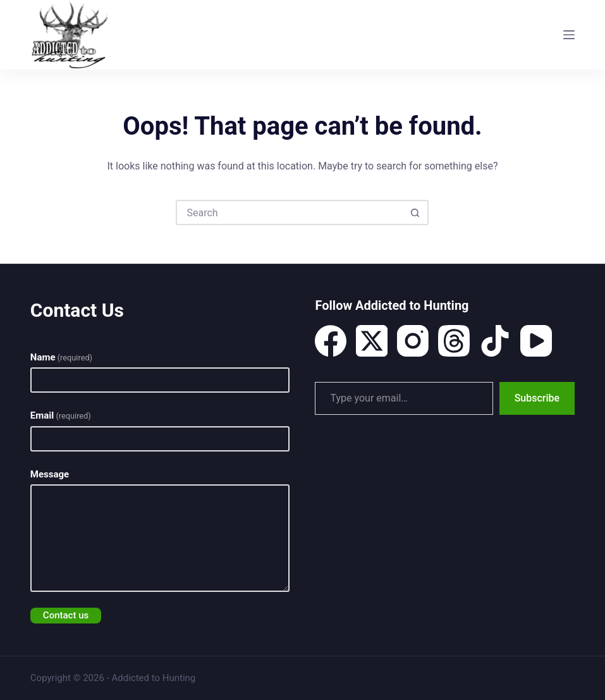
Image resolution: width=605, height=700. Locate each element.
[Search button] (415, 212)
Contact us (66, 615)
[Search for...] (290, 212)
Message (50, 474)
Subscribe (537, 398)
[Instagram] (413, 341)
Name (61, 357)
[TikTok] (495, 341)
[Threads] (454, 341)
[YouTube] (536, 341)
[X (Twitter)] (372, 341)
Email (61, 415)
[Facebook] (331, 341)
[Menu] (569, 35)
